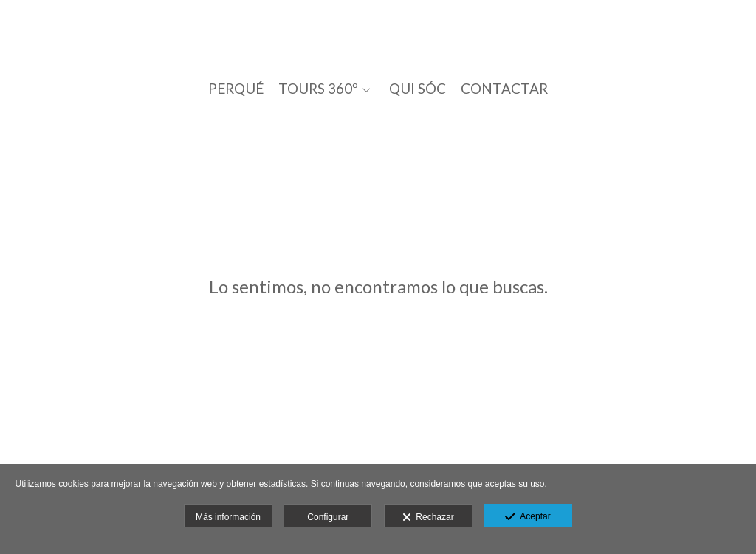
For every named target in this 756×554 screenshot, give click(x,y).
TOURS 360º (318, 89)
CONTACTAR (504, 89)
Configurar (328, 517)
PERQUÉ (236, 89)
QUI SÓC (417, 89)
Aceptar (528, 517)
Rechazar (428, 518)
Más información (228, 517)
